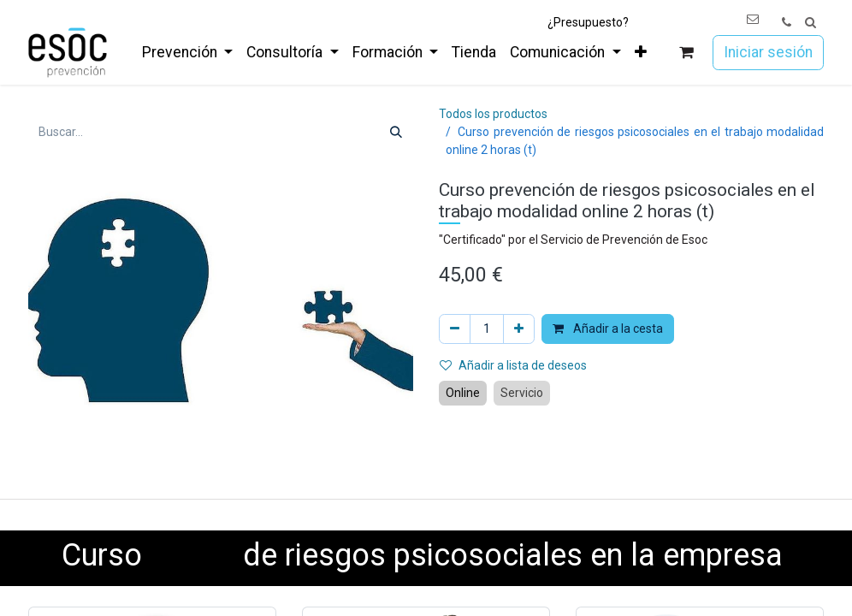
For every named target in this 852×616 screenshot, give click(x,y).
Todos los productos (493, 114)
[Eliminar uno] (455, 329)
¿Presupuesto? (588, 22)
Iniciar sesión (768, 52)
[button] (811, 23)
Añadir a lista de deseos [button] (513, 365)
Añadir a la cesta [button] (608, 329)
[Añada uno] (519, 329)
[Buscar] (396, 132)
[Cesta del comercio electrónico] (686, 53)
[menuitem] (187, 52)
